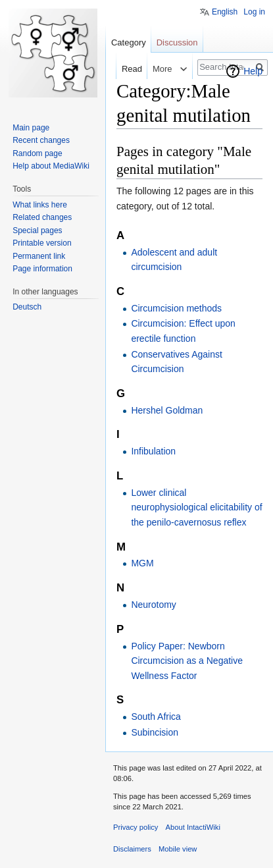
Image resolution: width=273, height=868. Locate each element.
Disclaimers (132, 849)
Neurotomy (153, 605)
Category (129, 42)
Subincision (155, 732)
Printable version (42, 243)
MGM (142, 563)
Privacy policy (136, 827)
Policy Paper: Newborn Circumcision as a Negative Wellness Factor (187, 661)
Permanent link (39, 256)
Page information (42, 269)
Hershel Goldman (167, 410)
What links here (40, 205)
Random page (37, 153)
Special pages (37, 231)
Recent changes (41, 140)
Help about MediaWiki (51, 166)
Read (123, 69)
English (225, 12)
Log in (254, 12)
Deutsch (27, 307)
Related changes (42, 217)
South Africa (156, 717)
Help (253, 71)
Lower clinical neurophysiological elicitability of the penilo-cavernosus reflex (196, 507)
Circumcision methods (176, 308)
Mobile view (178, 849)
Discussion (177, 42)
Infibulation (153, 451)
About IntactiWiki (193, 827)
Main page (31, 128)
